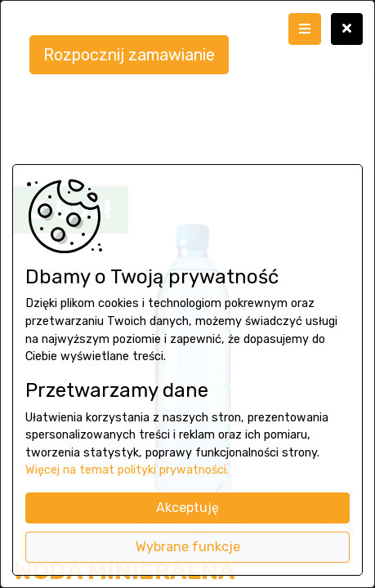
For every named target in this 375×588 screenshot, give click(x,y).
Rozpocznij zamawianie (129, 55)
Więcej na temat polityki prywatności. (127, 470)
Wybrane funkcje (188, 547)
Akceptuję (187, 508)
